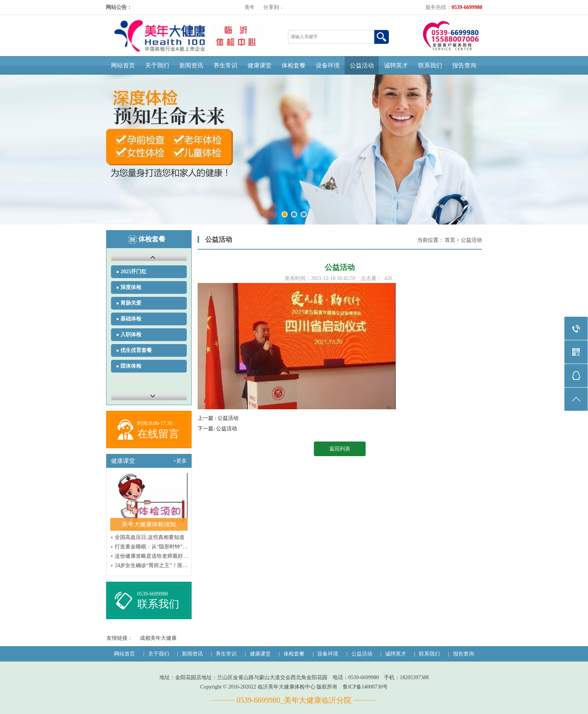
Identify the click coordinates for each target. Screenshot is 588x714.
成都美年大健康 (158, 638)
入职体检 (131, 335)
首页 (450, 240)
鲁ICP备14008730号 (365, 687)
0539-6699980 (153, 594)
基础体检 (131, 319)
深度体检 (131, 287)
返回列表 (340, 449)
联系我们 (430, 65)
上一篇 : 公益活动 (218, 418)
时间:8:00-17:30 (155, 423)
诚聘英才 (396, 65)
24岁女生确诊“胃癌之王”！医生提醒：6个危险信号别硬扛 (152, 565)
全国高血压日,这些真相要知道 (150, 537)
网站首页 (123, 65)
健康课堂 (259, 65)
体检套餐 (294, 65)
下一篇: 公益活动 (217, 429)
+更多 (180, 461)
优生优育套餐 (136, 350)
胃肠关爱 (131, 303)
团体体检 (131, 366)
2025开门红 (133, 272)
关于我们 (157, 65)
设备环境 (328, 65)
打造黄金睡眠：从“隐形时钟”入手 (152, 547)
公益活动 (362, 65)
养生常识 (225, 65)
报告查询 (464, 65)
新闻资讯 (191, 65)
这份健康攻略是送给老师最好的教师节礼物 (152, 556)
